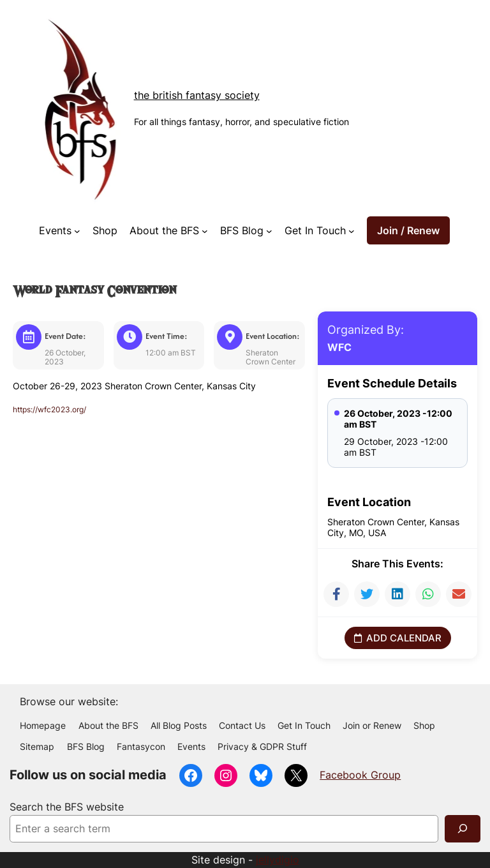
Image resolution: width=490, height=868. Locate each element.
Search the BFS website (67, 807)
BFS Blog (242, 230)
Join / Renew (408, 230)
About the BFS (164, 230)
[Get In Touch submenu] (352, 230)
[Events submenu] (77, 230)
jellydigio (278, 860)
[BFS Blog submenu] (269, 230)
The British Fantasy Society (197, 95)
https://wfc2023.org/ (56, 409)
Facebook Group (360, 775)
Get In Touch (315, 230)
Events (55, 230)
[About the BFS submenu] (205, 230)
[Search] (463, 829)
